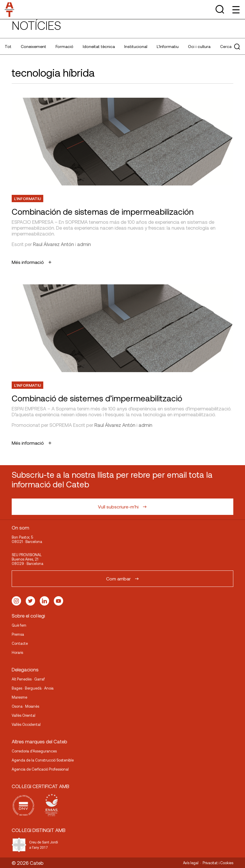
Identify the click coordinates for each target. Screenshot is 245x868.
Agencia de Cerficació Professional (40, 769)
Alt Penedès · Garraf (28, 679)
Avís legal (191, 863)
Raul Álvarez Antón (54, 244)
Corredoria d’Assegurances (34, 751)
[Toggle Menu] (235, 10)
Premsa (18, 634)
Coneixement (33, 46)
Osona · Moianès (25, 706)
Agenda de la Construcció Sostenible (43, 760)
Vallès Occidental (26, 724)
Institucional (136, 46)
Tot (8, 46)
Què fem (19, 625)
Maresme (19, 697)
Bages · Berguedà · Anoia (33, 688)
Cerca (230, 47)
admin (84, 244)
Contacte (20, 643)
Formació (64, 46)
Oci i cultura (199, 46)
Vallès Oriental (24, 715)
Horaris (17, 652)
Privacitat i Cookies (218, 863)
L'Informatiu (168, 46)
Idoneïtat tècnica (99, 46)
